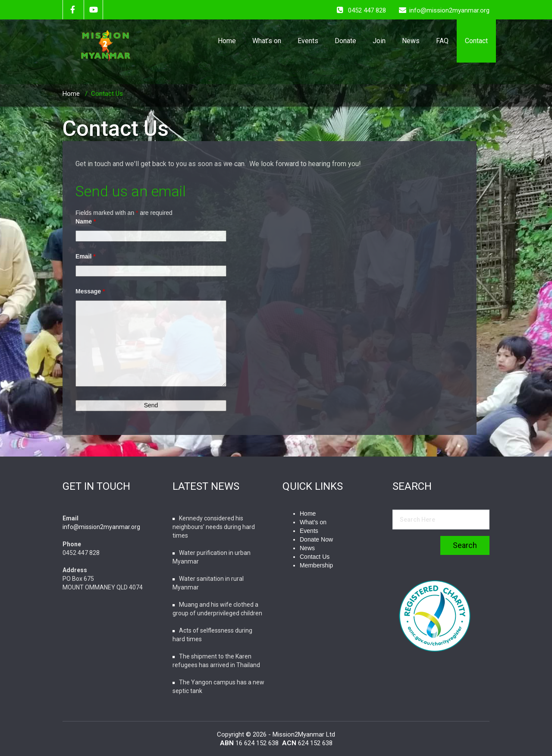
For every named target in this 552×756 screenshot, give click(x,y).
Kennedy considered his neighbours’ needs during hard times (214, 527)
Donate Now (316, 539)
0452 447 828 (367, 10)
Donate (345, 41)
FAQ (442, 41)
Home (227, 41)
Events (308, 41)
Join (379, 41)
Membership (316, 565)
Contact (476, 41)
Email (86, 256)
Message (90, 291)
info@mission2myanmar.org (101, 527)
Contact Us (107, 94)
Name (86, 221)
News (411, 41)
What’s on (267, 41)
